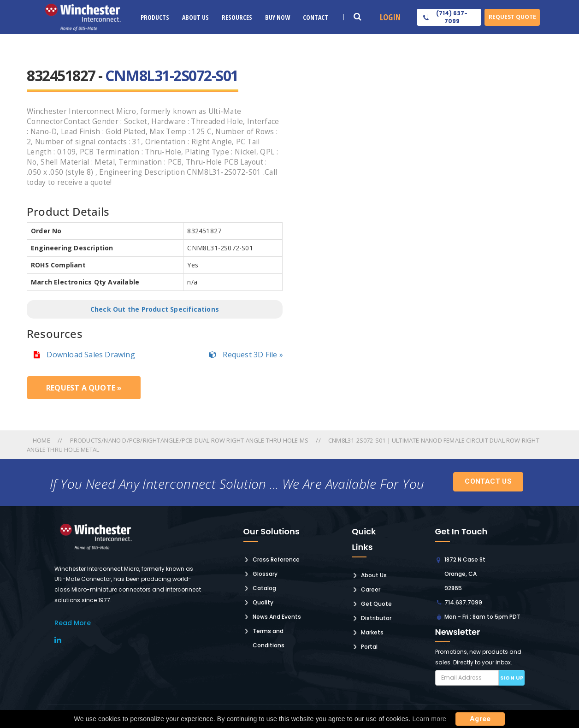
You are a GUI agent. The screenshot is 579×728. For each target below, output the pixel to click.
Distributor (376, 618)
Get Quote (376, 604)
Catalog (264, 588)
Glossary (265, 574)
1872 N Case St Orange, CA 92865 (465, 574)
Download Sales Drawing (84, 355)
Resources (237, 17)
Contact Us (488, 481)
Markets (372, 632)
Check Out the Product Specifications (155, 309)
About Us (195, 17)
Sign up (512, 678)
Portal (369, 647)
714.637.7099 (463, 602)
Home (42, 440)
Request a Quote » (84, 388)
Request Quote (512, 17)
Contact (316, 17)
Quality (263, 602)
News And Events (277, 617)
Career (371, 589)
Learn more (429, 719)
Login (390, 17)
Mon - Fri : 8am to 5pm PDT (482, 617)
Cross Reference (276, 559)
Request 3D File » (246, 355)
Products (155, 17)
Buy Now (278, 17)
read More (73, 623)
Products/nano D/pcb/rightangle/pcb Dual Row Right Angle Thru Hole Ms (189, 440)
